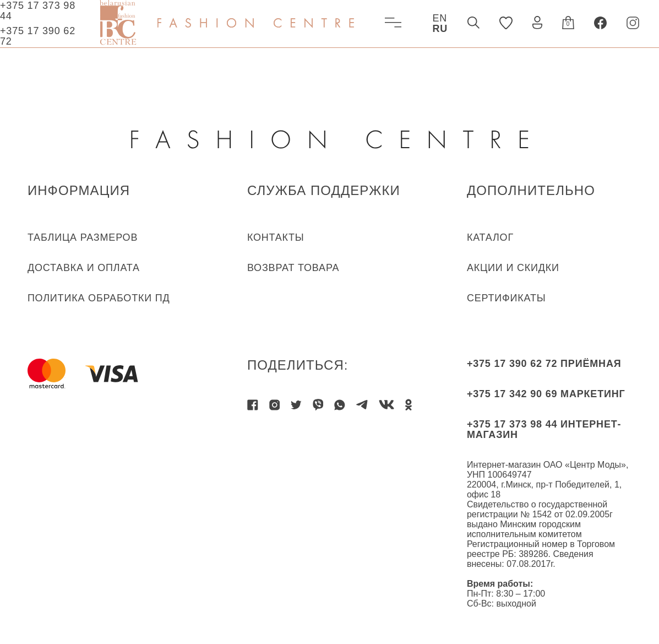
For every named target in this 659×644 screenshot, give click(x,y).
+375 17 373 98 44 (38, 11)
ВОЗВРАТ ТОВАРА (293, 268)
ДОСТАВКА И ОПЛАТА (84, 268)
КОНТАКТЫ (276, 237)
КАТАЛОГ (490, 237)
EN (440, 18)
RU (440, 29)
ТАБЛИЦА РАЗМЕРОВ (83, 237)
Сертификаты (506, 298)
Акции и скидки (513, 268)
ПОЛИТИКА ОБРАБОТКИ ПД (99, 298)
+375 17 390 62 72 (38, 36)
